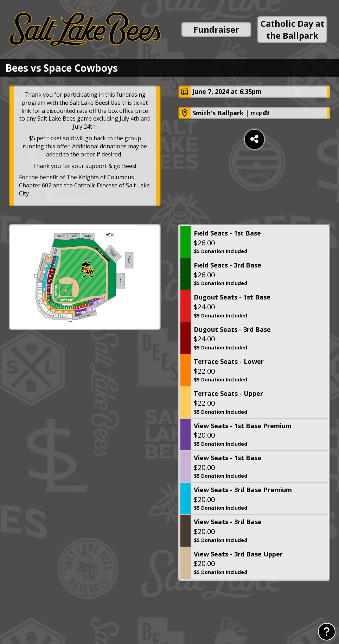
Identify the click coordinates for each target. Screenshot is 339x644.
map (260, 113)
